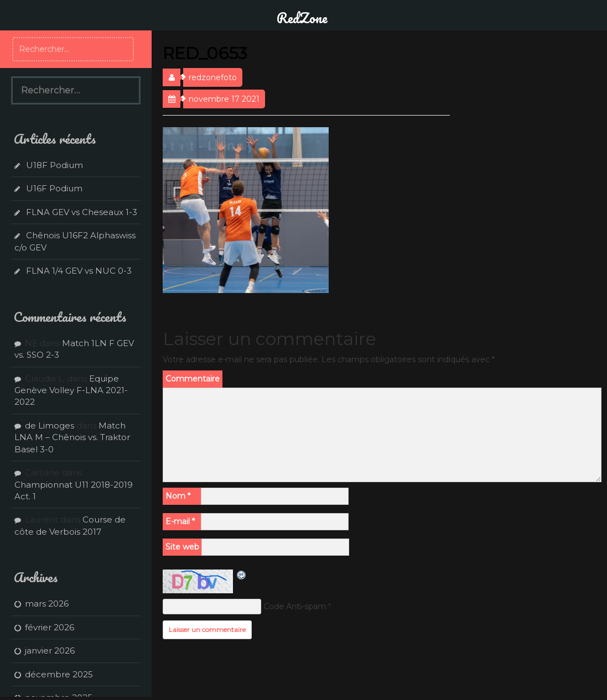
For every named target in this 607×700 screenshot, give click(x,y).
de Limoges (50, 425)
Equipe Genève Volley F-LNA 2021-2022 (71, 390)
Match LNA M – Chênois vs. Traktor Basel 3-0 (72, 437)
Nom (178, 496)
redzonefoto (213, 77)
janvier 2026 (50, 651)
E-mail (180, 521)
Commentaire (193, 379)
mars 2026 (47, 604)
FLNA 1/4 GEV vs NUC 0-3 (79, 271)
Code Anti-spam (295, 607)
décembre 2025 (59, 674)
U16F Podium (54, 188)
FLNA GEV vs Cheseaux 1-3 (82, 212)
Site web (182, 547)
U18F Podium (55, 165)
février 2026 (50, 627)
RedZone (302, 18)
